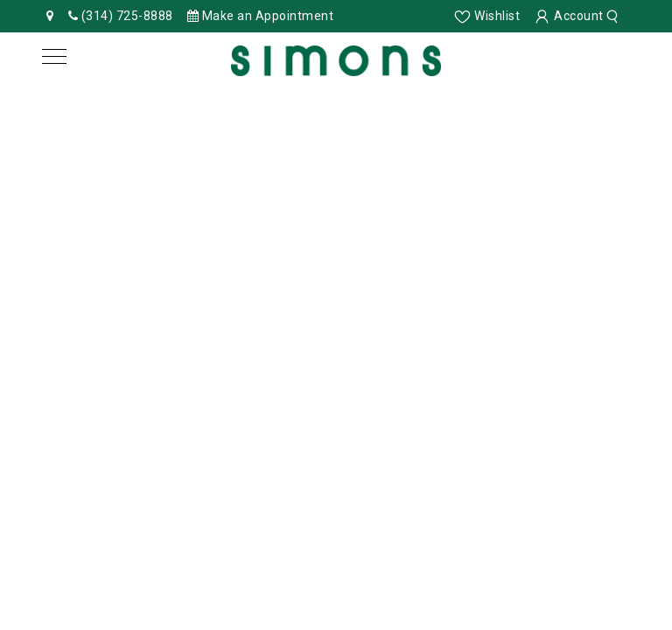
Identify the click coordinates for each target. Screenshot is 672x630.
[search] (615, 16)
